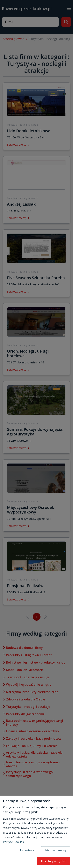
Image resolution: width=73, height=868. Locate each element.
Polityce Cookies (13, 842)
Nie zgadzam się (56, 850)
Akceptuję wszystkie (53, 861)
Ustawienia (27, 850)
